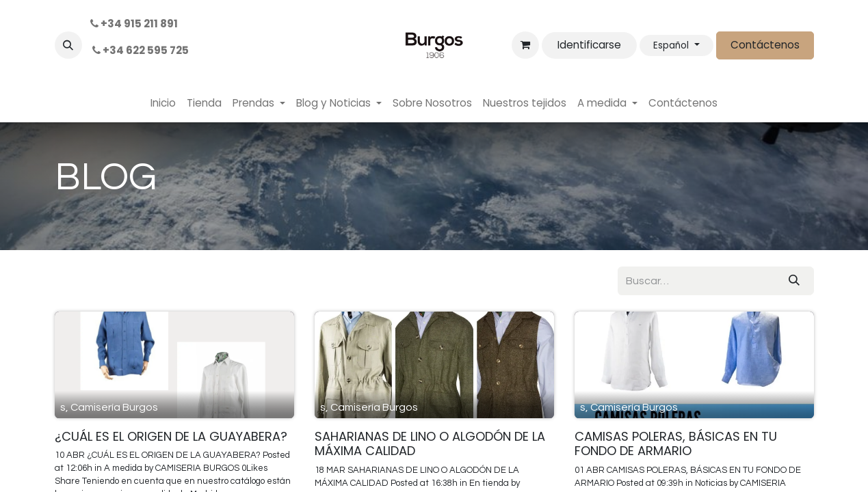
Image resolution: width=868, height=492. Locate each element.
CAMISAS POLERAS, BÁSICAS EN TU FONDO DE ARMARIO (676, 444)
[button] (68, 45)
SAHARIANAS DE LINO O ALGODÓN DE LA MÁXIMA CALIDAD (430, 444)
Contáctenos (765, 45)
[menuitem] (163, 104)
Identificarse (589, 45)
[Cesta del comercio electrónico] (525, 45)
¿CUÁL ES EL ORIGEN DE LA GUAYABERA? (171, 437)
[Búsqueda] (794, 281)
